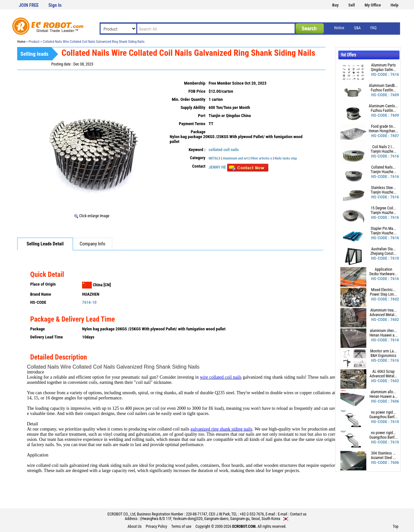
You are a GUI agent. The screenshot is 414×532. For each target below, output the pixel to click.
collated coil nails (224, 150)
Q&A (357, 28)
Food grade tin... (383, 126)
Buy (335, 5)
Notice (339, 28)
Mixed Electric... (384, 290)
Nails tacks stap (286, 158)
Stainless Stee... (384, 188)
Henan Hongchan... (383, 131)
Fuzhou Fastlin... (384, 90)
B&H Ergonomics (383, 356)
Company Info (93, 244)
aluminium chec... (384, 331)
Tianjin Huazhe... (384, 151)
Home (21, 42)
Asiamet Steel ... (384, 458)
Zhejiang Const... (384, 254)
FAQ (374, 28)
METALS (214, 158)
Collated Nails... (384, 167)
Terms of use (181, 526)
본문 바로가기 (0, 0)
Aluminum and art (235, 158)
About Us (134, 526)
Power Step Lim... (384, 294)
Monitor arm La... (384, 351)
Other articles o (261, 158)
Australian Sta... (384, 249)
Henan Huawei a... (384, 335)
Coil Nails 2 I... (383, 147)
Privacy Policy (156, 526)
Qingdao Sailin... (384, 70)
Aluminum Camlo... (384, 106)
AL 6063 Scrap (384, 372)
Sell (352, 5)
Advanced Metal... (384, 315)
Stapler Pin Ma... (384, 229)
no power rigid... (383, 412)
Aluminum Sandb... (384, 86)
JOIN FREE (29, 5)
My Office (373, 5)
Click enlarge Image (92, 216)
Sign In (55, 5)
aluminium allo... (383, 392)
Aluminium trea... (383, 310)
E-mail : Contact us (292, 514)
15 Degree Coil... (384, 208)
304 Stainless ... (384, 453)
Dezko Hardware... (383, 274)
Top (396, 526)
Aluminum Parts (384, 65)
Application (384, 269)
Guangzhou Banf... (383, 417)
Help (395, 5)
